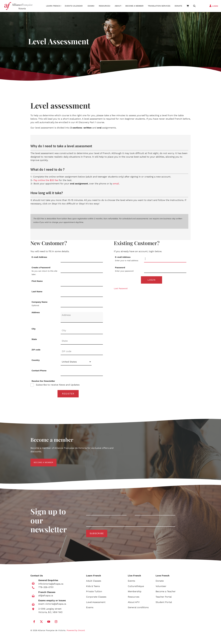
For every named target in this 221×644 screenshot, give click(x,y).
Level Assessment (96, 603)
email (116, 184)
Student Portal (164, 603)
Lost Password (121, 289)
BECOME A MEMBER (40, 461)
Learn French (53, 6)
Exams (91, 6)
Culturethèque (136, 587)
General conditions (138, 608)
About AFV (134, 603)
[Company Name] (82, 304)
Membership (135, 592)
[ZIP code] (82, 352)
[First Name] (82, 283)
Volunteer (161, 587)
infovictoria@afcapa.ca (51, 585)
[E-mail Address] (82, 259)
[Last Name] (82, 293)
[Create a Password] (82, 269)
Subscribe (97, 534)
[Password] (165, 269)
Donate (178, 6)
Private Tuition (94, 592)
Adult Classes (94, 582)
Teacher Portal (164, 598)
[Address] (82, 317)
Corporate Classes (96, 598)
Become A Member (134, 6)
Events (131, 582)
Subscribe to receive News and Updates (57, 385)
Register (68, 394)
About (118, 6)
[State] (82, 341)
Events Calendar (74, 6)
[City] (82, 331)
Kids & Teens (93, 587)
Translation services (159, 6)
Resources (104, 6)
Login (152, 280)
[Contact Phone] (82, 372)
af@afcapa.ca (46, 596)
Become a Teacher (166, 592)
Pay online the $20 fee (46, 180)
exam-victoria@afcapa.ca (52, 605)
